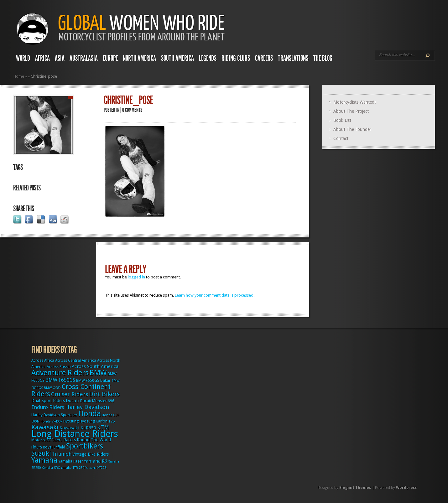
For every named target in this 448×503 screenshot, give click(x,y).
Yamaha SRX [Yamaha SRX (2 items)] (51, 468)
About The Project (351, 111)
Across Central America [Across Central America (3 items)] (76, 360)
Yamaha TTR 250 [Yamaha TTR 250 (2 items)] (73, 468)
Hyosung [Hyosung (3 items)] (71, 421)
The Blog (323, 58)
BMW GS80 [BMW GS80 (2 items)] (52, 388)
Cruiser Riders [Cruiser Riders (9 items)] (70, 394)
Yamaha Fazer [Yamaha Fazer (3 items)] (71, 461)
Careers (264, 58)
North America (139, 58)
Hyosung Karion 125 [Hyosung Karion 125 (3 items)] (97, 421)
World (23, 58)
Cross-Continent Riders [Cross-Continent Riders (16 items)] (71, 390)
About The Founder (352, 129)
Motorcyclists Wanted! (354, 102)
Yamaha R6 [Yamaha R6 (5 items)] (96, 461)
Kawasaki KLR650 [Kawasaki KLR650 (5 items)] (78, 428)
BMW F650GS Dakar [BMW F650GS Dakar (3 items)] (93, 381)
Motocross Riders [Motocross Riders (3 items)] (47, 440)
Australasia (84, 58)
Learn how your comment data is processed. (215, 295)
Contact (341, 138)
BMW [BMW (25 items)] (98, 373)
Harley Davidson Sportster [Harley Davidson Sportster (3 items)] (54, 415)
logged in (136, 277)
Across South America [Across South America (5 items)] (95, 366)
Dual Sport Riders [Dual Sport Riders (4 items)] (48, 401)
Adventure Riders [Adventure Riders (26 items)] (60, 373)
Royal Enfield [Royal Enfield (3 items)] (54, 447)
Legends (208, 58)
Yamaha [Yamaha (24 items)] (44, 460)
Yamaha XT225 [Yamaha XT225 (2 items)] (96, 468)
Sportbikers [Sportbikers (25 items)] (85, 446)
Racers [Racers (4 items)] (70, 440)
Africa (42, 58)
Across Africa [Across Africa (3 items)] (43, 360)
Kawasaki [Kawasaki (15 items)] (45, 427)
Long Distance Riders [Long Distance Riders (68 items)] (75, 434)
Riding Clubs (236, 58)
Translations (293, 58)
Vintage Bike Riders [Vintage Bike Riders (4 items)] (91, 454)
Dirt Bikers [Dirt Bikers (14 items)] (104, 394)
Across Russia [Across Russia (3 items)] (59, 367)
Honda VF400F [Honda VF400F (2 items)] (51, 421)
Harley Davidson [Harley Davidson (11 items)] (87, 407)
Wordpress (406, 488)
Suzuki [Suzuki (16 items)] (41, 453)
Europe (110, 58)
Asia (60, 58)
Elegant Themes (355, 488)
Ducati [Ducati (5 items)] (73, 401)
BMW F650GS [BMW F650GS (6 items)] (60, 380)
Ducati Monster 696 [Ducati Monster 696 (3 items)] (97, 401)
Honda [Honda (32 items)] (90, 414)
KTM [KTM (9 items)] (103, 427)
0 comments (132, 110)
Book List (342, 120)
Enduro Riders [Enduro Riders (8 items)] (48, 407)
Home (19, 76)
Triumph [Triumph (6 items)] (62, 454)
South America (177, 58)
